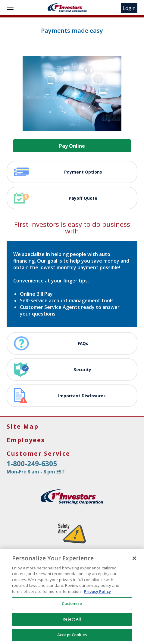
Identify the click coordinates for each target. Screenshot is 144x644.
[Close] (134, 561)
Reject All (72, 622)
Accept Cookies (72, 637)
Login (130, 8)
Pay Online (72, 146)
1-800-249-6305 (32, 464)
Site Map (23, 426)
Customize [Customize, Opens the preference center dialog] (72, 606)
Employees (26, 440)
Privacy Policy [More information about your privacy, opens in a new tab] (97, 594)
